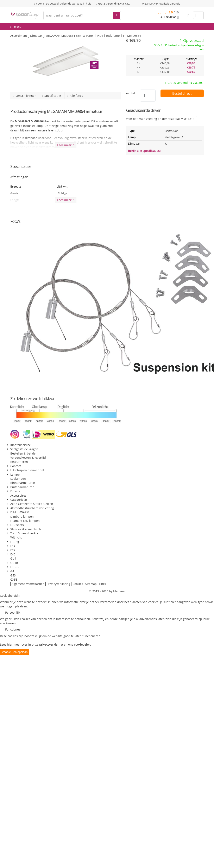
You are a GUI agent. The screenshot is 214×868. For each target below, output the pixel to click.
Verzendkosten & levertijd (28, 458)
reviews (169, 17)
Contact (16, 466)
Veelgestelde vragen (24, 449)
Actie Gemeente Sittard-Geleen (32, 504)
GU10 (14, 563)
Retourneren (19, 462)
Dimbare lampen (22, 517)
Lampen (16, 474)
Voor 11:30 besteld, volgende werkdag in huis (64, 4)
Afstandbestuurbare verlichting (32, 508)
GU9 (13, 558)
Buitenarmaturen (22, 487)
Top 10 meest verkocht (26, 533)
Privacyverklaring (58, 584)
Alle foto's (75, 96)
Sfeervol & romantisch (26, 529)
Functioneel (13, 629)
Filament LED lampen (25, 521)
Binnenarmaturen (23, 483)
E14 (13, 546)
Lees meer (66, 145)
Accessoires (18, 495)
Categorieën (19, 500)
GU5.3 (14, 567)
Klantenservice (21, 445)
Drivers (15, 491)
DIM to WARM (20, 512)
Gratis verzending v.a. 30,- (186, 83)
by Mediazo (117, 591)
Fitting (15, 542)
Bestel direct (182, 93)
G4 (12, 571)
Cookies (78, 584)
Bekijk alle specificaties (145, 151)
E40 (13, 554)
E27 (13, 550)
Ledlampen (18, 479)
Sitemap (91, 584)
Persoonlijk (13, 612)
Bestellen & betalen (24, 453)
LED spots (17, 525)
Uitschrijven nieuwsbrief (27, 470)
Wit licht (16, 537)
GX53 (14, 579)
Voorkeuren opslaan (15, 652)
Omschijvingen (25, 96)
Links (102, 584)
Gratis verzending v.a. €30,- (114, 4)
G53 (13, 575)
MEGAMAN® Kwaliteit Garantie (161, 4)
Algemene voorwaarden (28, 584)
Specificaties (52, 96)
